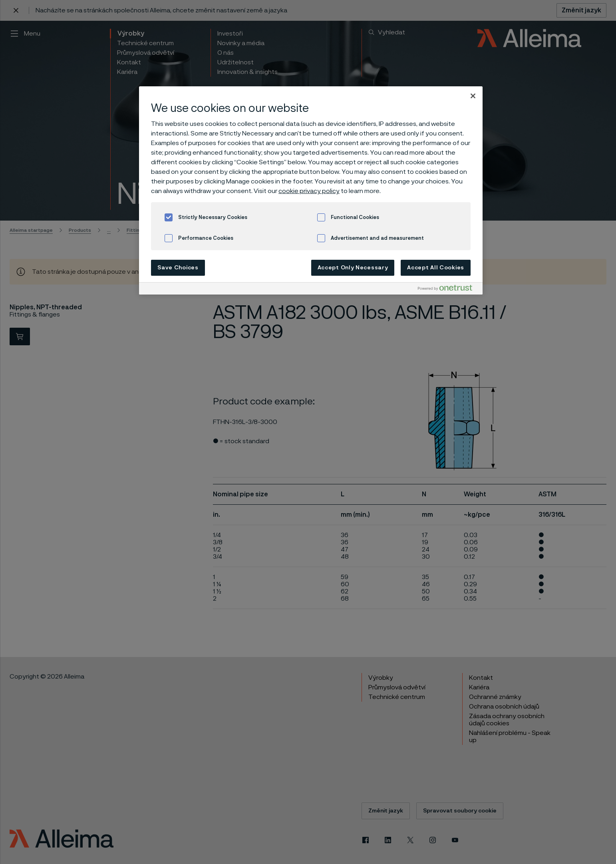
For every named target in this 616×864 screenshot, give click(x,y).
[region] (311, 190)
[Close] (473, 96)
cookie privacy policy (309, 191)
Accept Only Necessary (353, 268)
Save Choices (178, 268)
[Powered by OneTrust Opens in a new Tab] (448, 290)
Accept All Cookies (436, 268)
